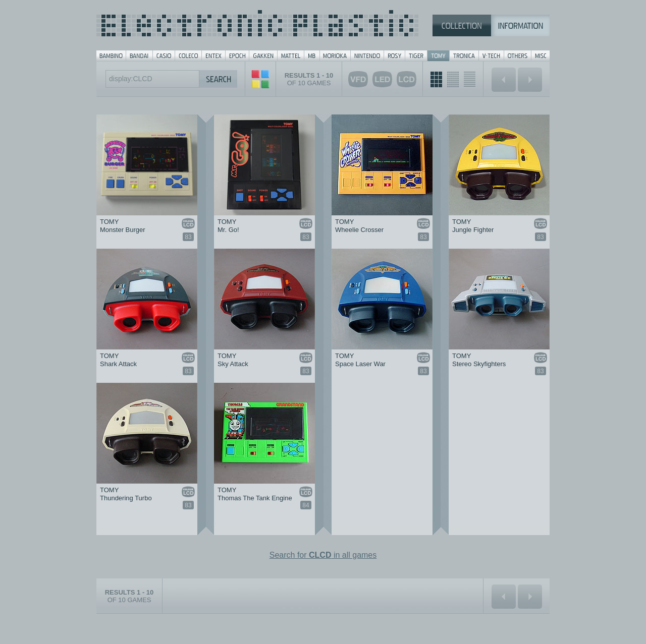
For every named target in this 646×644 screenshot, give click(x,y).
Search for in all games (323, 555)
